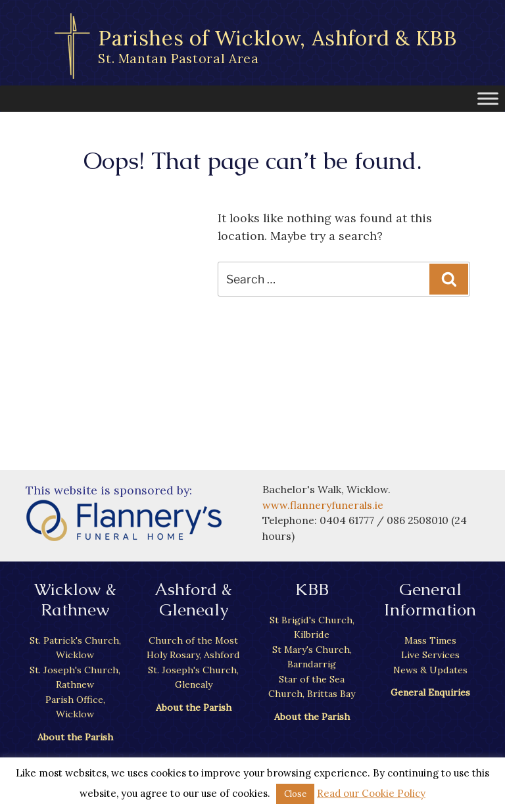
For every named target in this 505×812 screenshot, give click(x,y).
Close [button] (295, 794)
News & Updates (430, 669)
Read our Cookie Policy (371, 793)
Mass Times (430, 640)
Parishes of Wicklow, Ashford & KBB (278, 46)
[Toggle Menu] (488, 98)
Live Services (430, 655)
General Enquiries (430, 692)
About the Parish (75, 736)
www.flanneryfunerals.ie (324, 505)
